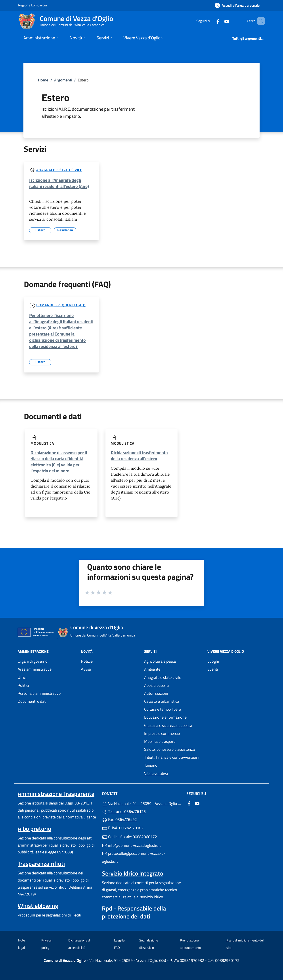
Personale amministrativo (39, 693)
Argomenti (63, 80)
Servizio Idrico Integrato (133, 873)
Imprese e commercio (162, 733)
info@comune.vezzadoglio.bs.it (131, 845)
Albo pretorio (34, 829)
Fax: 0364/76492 (119, 819)
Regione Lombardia (33, 5)
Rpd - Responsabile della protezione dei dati (134, 912)
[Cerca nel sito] (260, 21)
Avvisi (86, 669)
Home (43, 80)
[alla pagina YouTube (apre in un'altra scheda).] (220, 21)
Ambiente (152, 669)
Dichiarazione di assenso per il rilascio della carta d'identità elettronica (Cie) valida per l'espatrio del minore (59, 461)
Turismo (151, 765)
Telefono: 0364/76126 (124, 811)
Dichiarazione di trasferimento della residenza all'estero (139, 455)
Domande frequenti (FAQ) (61, 305)
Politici (23, 685)
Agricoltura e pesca (160, 661)
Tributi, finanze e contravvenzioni (172, 757)
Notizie (87, 661)
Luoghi (213, 661)
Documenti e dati (32, 701)
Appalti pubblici (157, 685)
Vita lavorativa (156, 773)
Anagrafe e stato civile (59, 170)
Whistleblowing (38, 906)
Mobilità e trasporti (160, 741)
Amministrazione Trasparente (56, 794)
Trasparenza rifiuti (41, 864)
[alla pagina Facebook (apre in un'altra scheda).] (211, 21)
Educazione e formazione (165, 717)
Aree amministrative (35, 669)
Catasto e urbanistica (162, 701)
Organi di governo (33, 661)
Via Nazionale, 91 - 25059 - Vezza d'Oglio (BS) (141, 803)
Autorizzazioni (156, 693)
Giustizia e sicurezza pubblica (168, 725)
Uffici (22, 677)
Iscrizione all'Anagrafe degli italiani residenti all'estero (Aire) (59, 183)
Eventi (213, 669)
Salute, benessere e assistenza (169, 749)
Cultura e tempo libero (163, 709)
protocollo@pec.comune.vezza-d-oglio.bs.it (134, 857)
